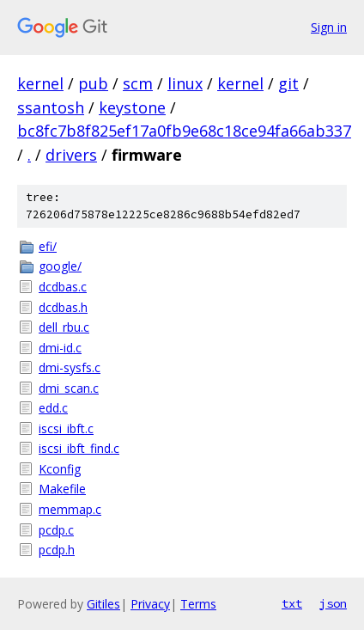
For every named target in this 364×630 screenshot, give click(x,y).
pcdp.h (57, 550)
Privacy (150, 604)
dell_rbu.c (64, 327)
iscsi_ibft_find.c (79, 448)
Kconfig (60, 469)
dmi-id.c (60, 348)
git (288, 83)
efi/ (48, 246)
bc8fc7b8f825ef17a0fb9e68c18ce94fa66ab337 (184, 131)
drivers (71, 155)
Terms (198, 604)
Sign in (329, 27)
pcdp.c (56, 530)
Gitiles (103, 604)
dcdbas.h (63, 307)
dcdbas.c (63, 287)
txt (292, 603)
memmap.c (70, 509)
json (333, 603)
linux (185, 83)
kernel (40, 83)
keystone (132, 107)
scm (138, 83)
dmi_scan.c (69, 388)
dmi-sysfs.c (70, 367)
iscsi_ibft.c (66, 428)
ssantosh (51, 107)
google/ (60, 266)
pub (93, 83)
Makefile (62, 489)
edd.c (53, 408)
